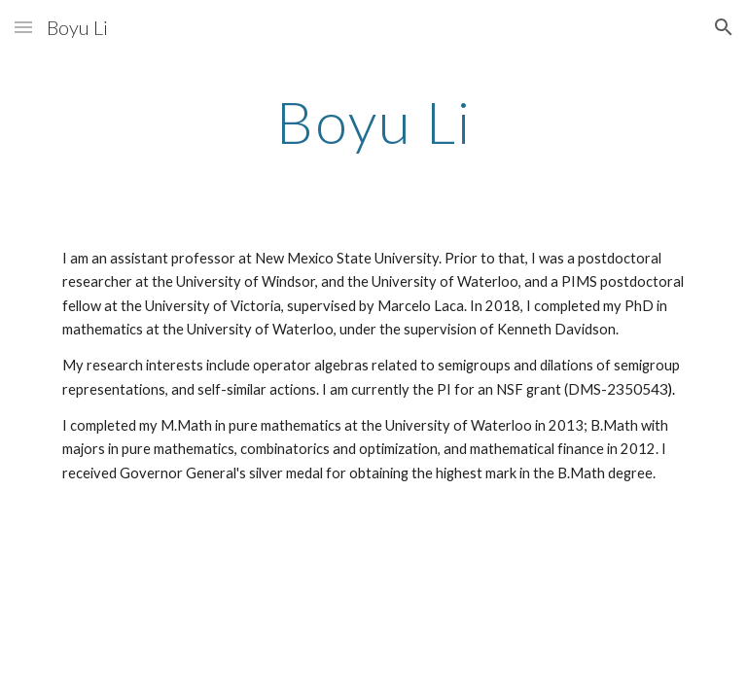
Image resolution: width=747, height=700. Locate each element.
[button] (23, 27)
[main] (373, 122)
